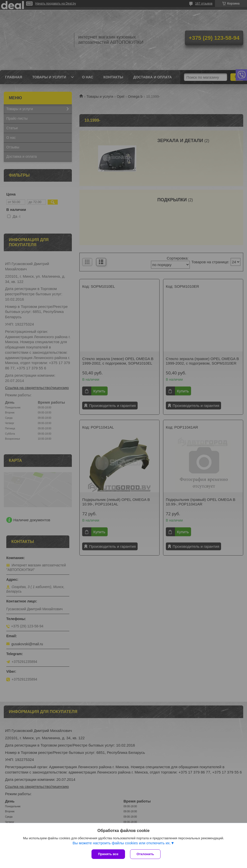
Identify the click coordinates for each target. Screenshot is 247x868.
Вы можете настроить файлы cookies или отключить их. (122, 843)
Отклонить (145, 854)
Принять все (108, 854)
